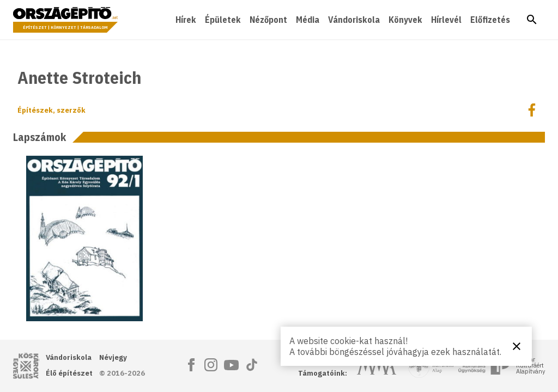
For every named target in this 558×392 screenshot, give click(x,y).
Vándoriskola (354, 20)
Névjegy (113, 357)
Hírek (186, 20)
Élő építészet (69, 373)
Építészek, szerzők (51, 110)
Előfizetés (490, 20)
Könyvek (405, 20)
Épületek (223, 20)
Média (308, 20)
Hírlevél (446, 20)
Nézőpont (268, 20)
